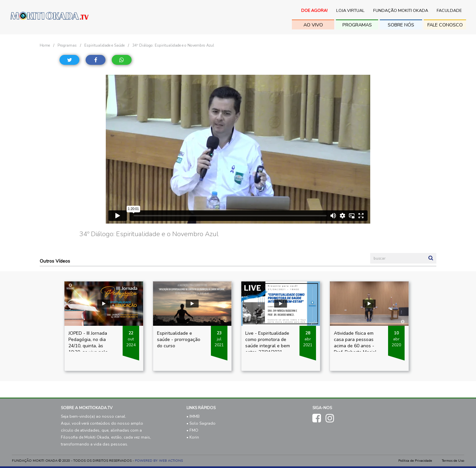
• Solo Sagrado (201, 423)
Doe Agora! (314, 11)
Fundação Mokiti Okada (401, 11)
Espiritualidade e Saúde (104, 45)
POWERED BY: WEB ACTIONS (159, 461)
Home (45, 45)
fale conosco (445, 25)
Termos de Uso (453, 461)
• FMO (192, 430)
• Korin (193, 437)
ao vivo (313, 25)
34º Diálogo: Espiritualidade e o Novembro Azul (173, 45)
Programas (357, 25)
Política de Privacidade (415, 461)
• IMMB (193, 416)
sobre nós (401, 25)
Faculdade (449, 11)
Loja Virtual (350, 11)
